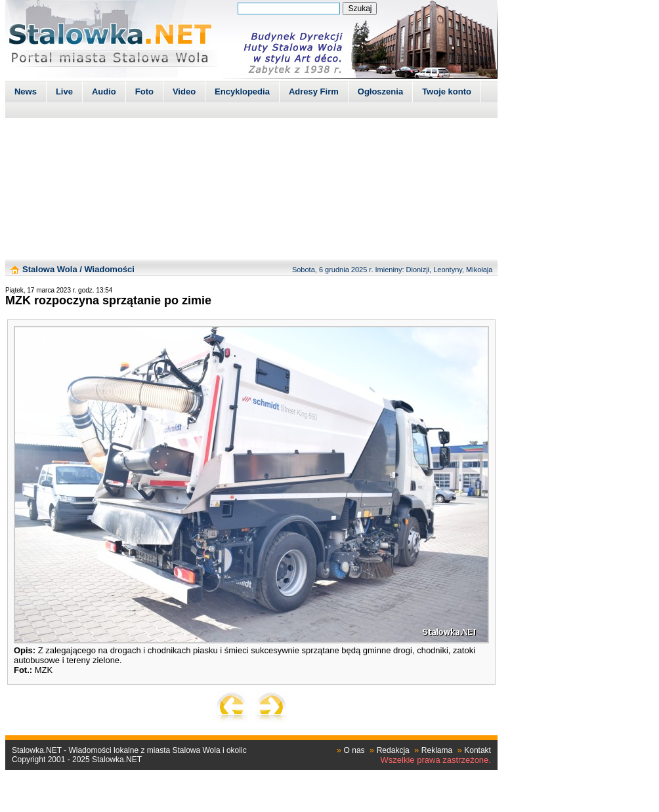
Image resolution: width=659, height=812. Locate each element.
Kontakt (478, 750)
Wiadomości (109, 269)
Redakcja (393, 750)
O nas (354, 750)
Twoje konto (447, 91)
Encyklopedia (242, 91)
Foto (144, 91)
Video (184, 91)
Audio (104, 91)
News (26, 91)
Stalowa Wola (50, 269)
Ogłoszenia (380, 91)
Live (64, 91)
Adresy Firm (314, 91)
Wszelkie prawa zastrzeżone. (436, 760)
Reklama (437, 750)
